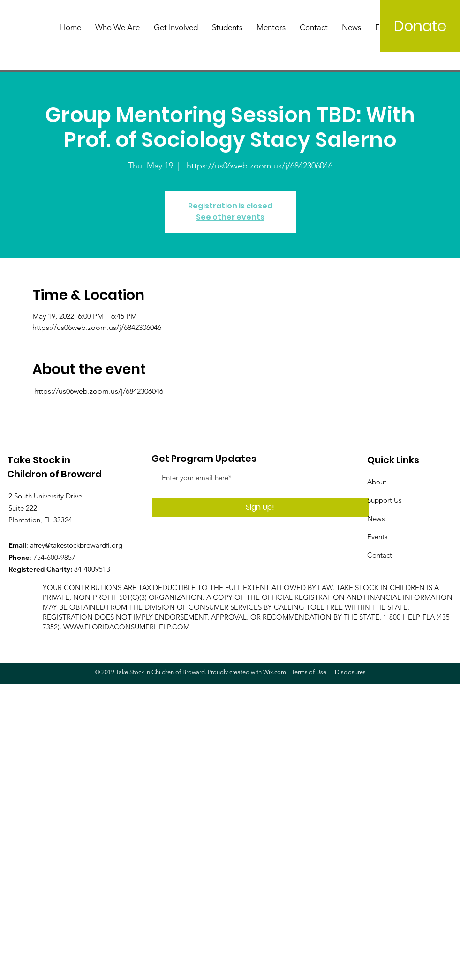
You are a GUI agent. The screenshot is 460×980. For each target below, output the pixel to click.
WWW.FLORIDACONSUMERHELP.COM (126, 627)
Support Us (384, 500)
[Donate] (420, 26)
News (376, 518)
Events (377, 537)
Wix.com (275, 672)
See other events (230, 217)
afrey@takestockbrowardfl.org (76, 545)
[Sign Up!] (260, 508)
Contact (380, 555)
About (377, 482)
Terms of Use (309, 672)
